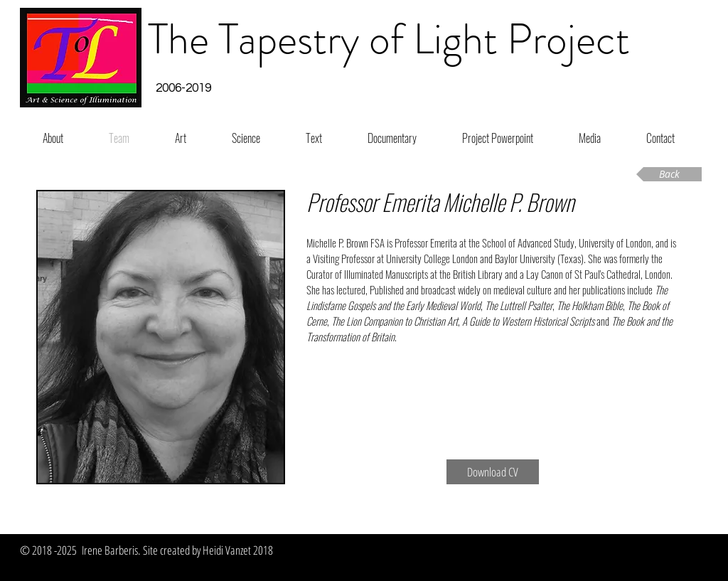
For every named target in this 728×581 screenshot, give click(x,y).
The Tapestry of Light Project (389, 39)
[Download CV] (493, 472)
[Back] (669, 174)
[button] (183, 89)
